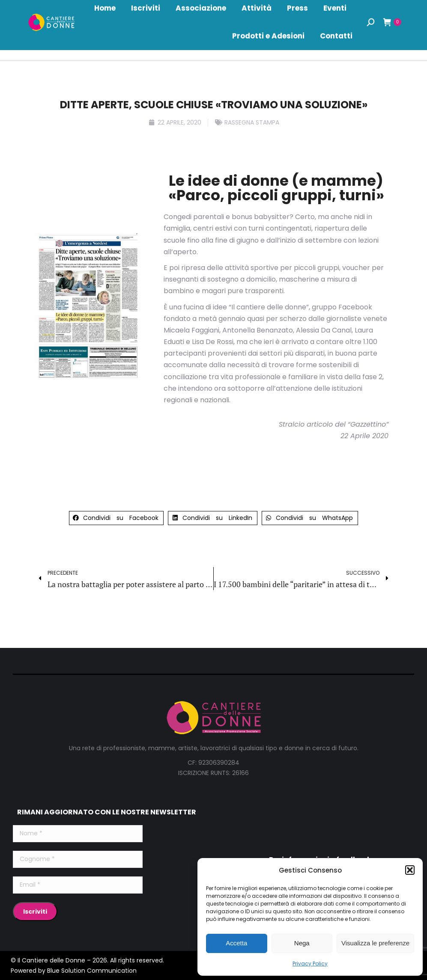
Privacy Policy (310, 964)
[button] (410, 870)
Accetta (236, 943)
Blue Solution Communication (92, 971)
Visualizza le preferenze (375, 943)
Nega (302, 943)
